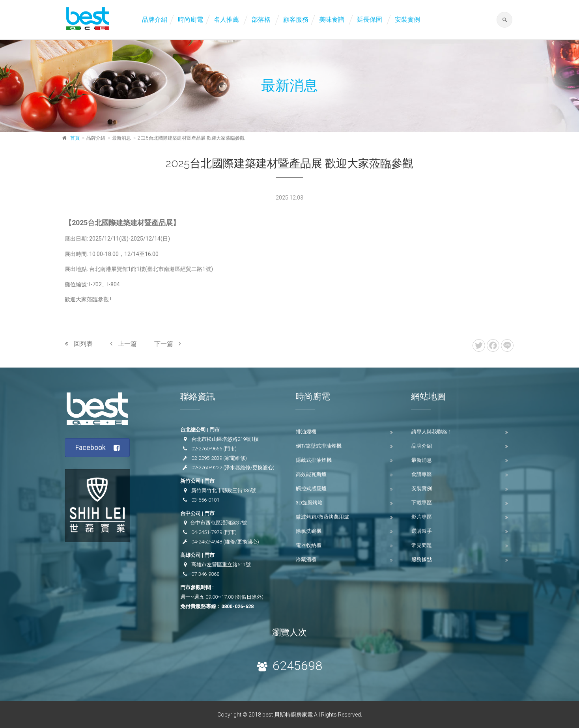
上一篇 (123, 344)
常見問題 (422, 545)
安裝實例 (407, 20)
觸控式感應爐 (311, 488)
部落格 (261, 20)
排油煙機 (306, 432)
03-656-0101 (205, 500)
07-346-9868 (205, 574)
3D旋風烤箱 (309, 503)
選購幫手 (422, 531)
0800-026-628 (237, 606)
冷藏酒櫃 (306, 559)
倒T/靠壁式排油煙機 (319, 446)
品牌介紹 (155, 20)
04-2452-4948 (207, 542)
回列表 (79, 344)
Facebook (98, 448)
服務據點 (422, 559)
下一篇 (168, 344)
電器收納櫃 (309, 545)
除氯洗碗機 (309, 531)
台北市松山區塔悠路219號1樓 (225, 439)
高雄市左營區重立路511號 (221, 565)
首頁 (75, 138)
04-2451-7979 (207, 532)
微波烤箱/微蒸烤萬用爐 (322, 517)
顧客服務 (296, 20)
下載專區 (422, 503)
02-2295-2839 (207, 458)
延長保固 (370, 20)
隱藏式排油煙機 (314, 460)
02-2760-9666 (207, 449)
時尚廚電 (191, 20)
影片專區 (422, 517)
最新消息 (422, 460)
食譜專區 (422, 474)
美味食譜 (332, 20)
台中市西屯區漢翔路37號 (219, 523)
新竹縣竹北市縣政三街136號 (224, 490)
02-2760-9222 (207, 468)
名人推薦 (226, 20)
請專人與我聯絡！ (432, 432)
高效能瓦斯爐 (311, 474)
